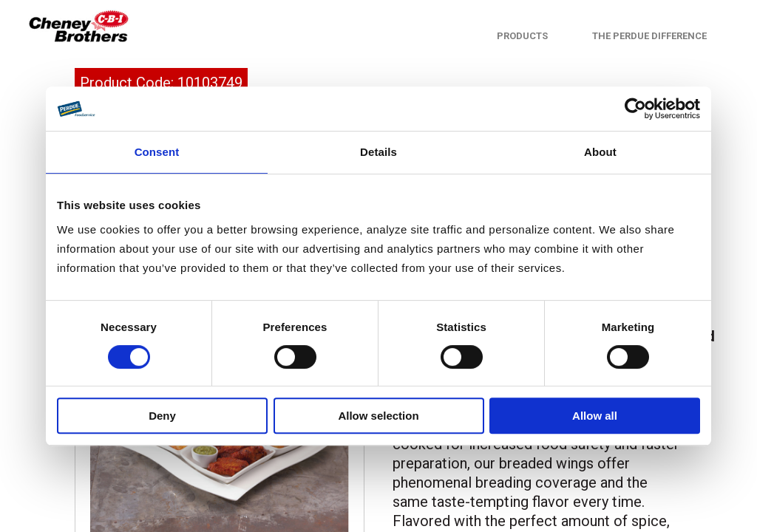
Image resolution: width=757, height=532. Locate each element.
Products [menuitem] (522, 36)
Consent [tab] (157, 152)
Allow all (595, 416)
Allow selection (378, 416)
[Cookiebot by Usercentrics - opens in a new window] (635, 109)
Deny (162, 416)
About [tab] (600, 152)
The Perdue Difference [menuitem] (649, 36)
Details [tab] (378, 152)
